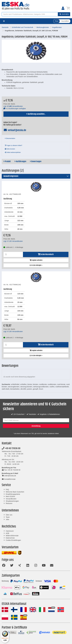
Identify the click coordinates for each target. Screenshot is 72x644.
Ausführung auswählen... (36, 114)
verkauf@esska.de (15, 130)
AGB (7, 533)
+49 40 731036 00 (11, 448)
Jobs (7, 519)
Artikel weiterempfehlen (13, 152)
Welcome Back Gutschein (15, 492)
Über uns (9, 515)
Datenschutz (10, 538)
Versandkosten (11, 499)
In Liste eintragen (36, 265)
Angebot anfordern (36, 260)
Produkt (7, 162)
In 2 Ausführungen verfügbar (15, 109)
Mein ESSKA (10, 496)
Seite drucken (10, 149)
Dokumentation (10, 138)
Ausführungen (20, 162)
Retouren (9, 503)
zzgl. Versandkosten (13, 106)
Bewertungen (36, 162)
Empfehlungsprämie (13, 494)
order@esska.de (9, 476)
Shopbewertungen (12, 501)
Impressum (10, 531)
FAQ (7, 490)
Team (8, 517)
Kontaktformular (9, 479)
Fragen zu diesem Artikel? (13, 145)
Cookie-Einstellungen (13, 540)
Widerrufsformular (12, 536)
